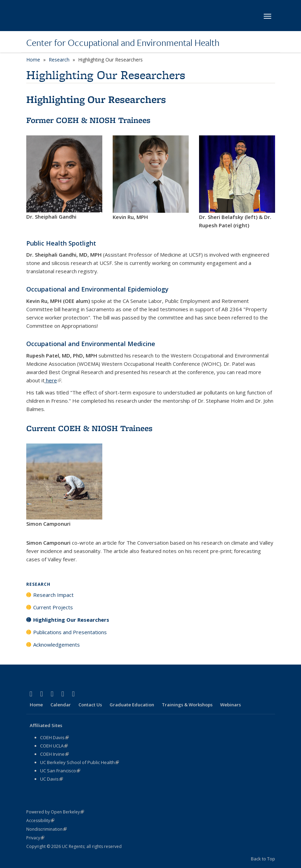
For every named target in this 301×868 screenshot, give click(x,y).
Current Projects (53, 607)
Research (59, 60)
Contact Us (90, 705)
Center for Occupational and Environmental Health (123, 42)
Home (33, 60)
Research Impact (53, 595)
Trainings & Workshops (187, 705)
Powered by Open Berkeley (55, 812)
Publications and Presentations (70, 632)
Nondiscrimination (46, 829)
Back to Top (263, 859)
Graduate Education (132, 705)
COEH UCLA (54, 746)
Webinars (231, 705)
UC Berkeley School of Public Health (79, 762)
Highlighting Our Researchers (71, 620)
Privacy (35, 838)
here (53, 380)
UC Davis (51, 779)
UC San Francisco (60, 771)
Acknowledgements (57, 645)
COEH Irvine (54, 754)
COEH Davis (54, 737)
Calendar (61, 705)
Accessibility (40, 821)
